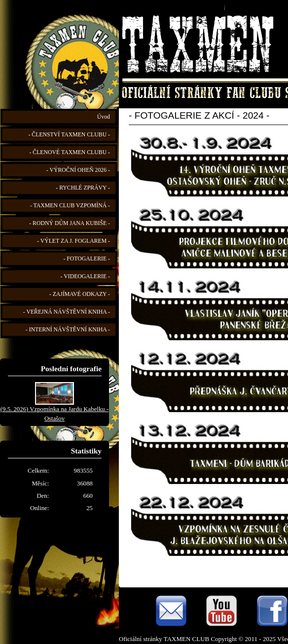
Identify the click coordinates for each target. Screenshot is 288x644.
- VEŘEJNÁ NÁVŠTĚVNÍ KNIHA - (67, 312)
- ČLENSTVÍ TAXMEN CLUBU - (69, 135)
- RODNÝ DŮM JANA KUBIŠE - (70, 223)
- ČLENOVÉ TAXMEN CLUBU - (70, 152)
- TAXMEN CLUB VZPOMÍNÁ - (70, 206)
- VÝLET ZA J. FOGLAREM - (73, 241)
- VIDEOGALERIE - (85, 276)
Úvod (104, 117)
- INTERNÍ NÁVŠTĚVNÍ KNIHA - (68, 330)
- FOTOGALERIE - (87, 259)
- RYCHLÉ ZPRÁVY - (83, 188)
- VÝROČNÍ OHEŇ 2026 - (78, 170)
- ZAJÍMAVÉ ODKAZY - (80, 294)
